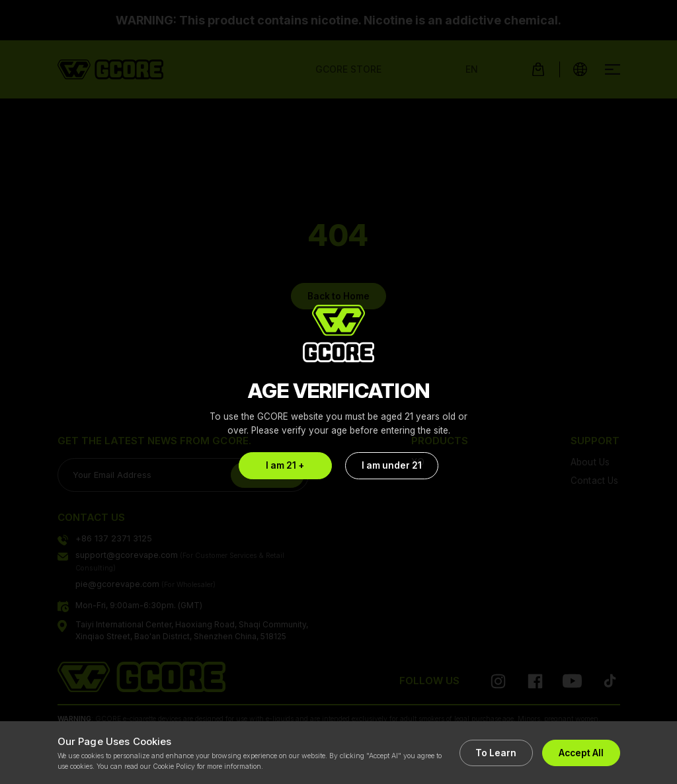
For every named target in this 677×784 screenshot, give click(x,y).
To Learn (493, 753)
